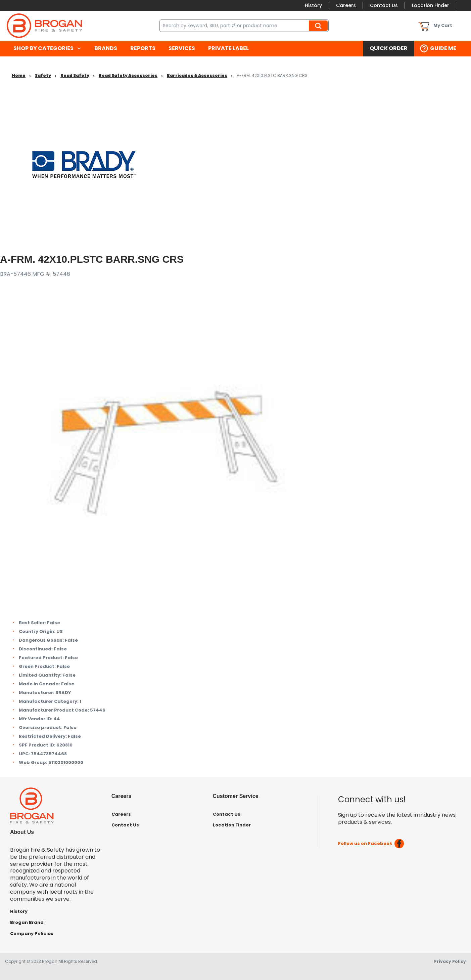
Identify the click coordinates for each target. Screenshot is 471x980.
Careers (346, 5)
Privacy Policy (450, 961)
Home (19, 75)
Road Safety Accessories (128, 75)
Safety (43, 75)
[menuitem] (47, 49)
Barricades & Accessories (197, 75)
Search (319, 26)
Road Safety (75, 75)
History (313, 5)
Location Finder (431, 5)
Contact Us (384, 5)
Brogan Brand (27, 922)
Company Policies (32, 933)
